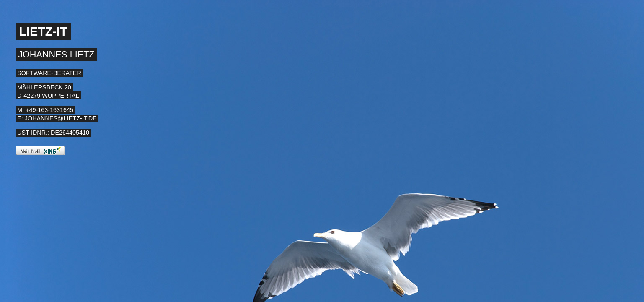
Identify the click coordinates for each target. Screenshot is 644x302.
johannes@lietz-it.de (61, 118)
